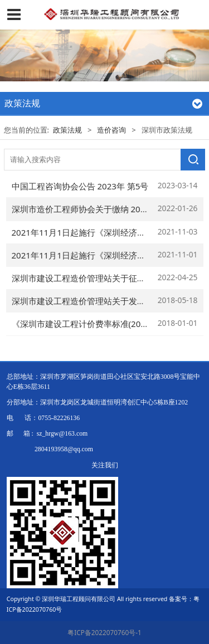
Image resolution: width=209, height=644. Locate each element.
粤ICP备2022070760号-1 (104, 632)
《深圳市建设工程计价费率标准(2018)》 (87, 324)
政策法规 (67, 130)
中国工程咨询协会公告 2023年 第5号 (80, 186)
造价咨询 (111, 130)
